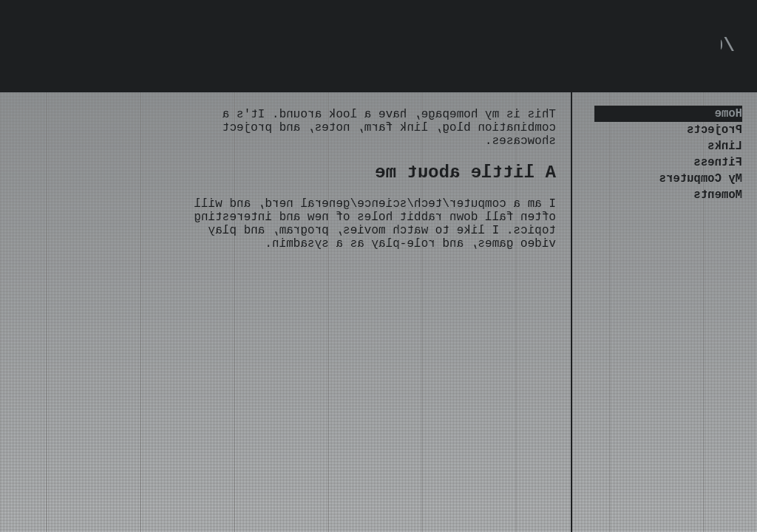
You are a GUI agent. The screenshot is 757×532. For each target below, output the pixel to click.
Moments (719, 211)
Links (725, 154)
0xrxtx (689, 48)
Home (729, 115)
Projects (714, 134)
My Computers (701, 192)
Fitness (719, 173)
